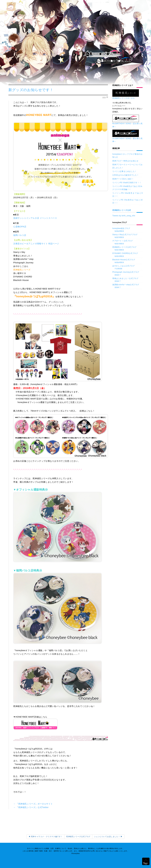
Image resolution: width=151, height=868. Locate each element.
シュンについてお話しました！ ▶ (108, 837)
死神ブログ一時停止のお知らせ (125, 161)
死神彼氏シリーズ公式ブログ (127, 249)
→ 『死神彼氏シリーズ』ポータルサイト (33, 804)
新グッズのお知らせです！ (31, 90)
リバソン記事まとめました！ (124, 171)
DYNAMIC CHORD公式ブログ (127, 255)
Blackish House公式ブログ (127, 261)
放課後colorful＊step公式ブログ (127, 286)
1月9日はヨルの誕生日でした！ (125, 175)
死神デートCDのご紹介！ (123, 179)
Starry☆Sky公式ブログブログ (127, 236)
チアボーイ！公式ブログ (127, 242)
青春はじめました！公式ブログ (127, 280)
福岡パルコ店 (20, 235)
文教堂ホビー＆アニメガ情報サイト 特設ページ (36, 244)
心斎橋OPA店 (20, 227)
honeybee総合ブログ (127, 230)
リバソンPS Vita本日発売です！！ (127, 183)
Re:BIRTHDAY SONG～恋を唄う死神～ (127, 122)
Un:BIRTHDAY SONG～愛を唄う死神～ (127, 137)
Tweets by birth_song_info (124, 216)
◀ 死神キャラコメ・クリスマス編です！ (45, 837)
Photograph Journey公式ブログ (127, 274)
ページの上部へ (146, 861)
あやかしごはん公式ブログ (127, 267)
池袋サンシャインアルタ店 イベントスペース (35, 218)
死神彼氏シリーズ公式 (122, 210)
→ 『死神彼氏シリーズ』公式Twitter (31, 807)
